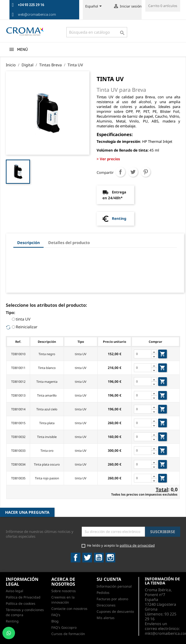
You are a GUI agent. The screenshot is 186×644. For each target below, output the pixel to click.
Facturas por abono (112, 599)
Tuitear (133, 172)
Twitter (87, 558)
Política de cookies (21, 603)
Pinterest (146, 172)
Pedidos (103, 593)
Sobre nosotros (64, 591)
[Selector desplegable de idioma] (94, 7)
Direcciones (106, 605)
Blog (55, 621)
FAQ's (56, 615)
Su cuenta (109, 579)
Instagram (110, 558)
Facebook (76, 558)
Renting (119, 218)
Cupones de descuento (115, 611)
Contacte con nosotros (69, 609)
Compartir (120, 172)
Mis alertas (106, 618)
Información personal (114, 586)
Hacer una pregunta (27, 512)
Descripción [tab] (28, 243)
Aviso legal (15, 591)
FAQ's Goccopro (64, 627)
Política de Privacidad (23, 597)
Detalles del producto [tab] (69, 243)
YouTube (99, 558)
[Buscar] (97, 32)
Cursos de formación (68, 634)
